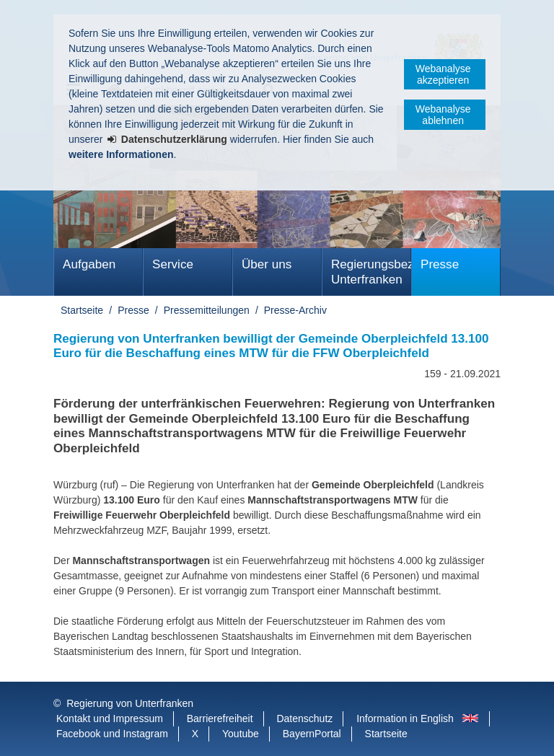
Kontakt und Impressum (110, 718)
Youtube (241, 734)
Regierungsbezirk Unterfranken (371, 272)
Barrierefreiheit (220, 718)
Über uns (267, 264)
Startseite (82, 310)
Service (173, 264)
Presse (440, 264)
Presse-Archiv (295, 310)
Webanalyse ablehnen (443, 115)
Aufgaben (89, 264)
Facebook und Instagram (112, 734)
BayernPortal (312, 734)
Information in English (405, 718)
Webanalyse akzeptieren (443, 74)
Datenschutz (304, 718)
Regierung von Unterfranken (130, 703)
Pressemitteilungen (207, 310)
